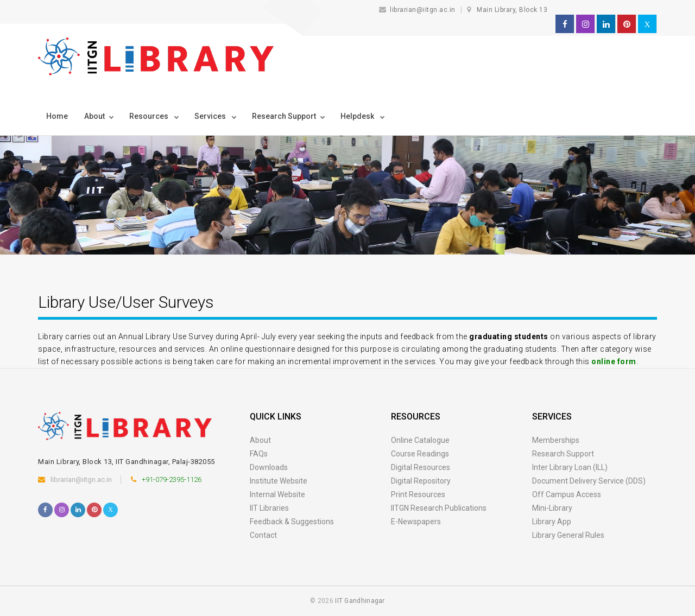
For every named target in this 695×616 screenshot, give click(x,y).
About (94, 116)
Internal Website (277, 494)
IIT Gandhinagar (360, 601)
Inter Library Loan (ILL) (570, 467)
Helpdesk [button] (358, 116)
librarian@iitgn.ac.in (418, 10)
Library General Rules (568, 535)
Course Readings (420, 454)
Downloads (269, 467)
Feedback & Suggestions (292, 522)
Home (57, 116)
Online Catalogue (420, 440)
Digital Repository (421, 481)
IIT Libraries (269, 508)
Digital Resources (421, 467)
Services (211, 116)
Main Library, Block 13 (512, 10)
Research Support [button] (284, 116)
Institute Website (279, 481)
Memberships (556, 440)
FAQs (259, 454)
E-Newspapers (416, 522)
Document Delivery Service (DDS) (589, 481)
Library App (552, 522)
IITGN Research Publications (439, 508)
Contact (263, 535)
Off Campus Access (567, 494)
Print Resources (418, 494)
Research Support (563, 454)
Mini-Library (552, 508)
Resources (150, 116)
